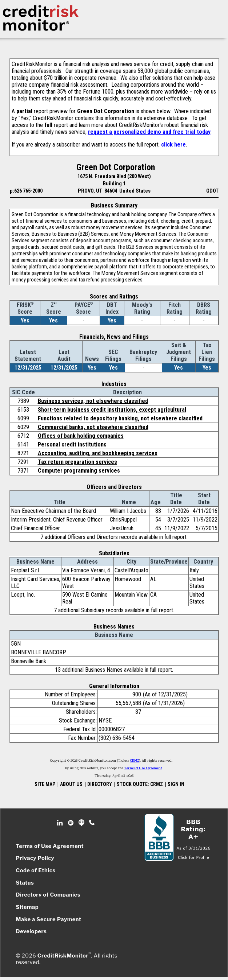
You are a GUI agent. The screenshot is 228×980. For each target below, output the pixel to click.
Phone (92, 823)
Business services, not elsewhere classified (93, 401)
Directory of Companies (48, 895)
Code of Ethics (36, 870)
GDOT (212, 191)
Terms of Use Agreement (143, 769)
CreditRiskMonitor (63, 956)
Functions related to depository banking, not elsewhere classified (120, 418)
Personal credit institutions (72, 444)
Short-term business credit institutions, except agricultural (112, 410)
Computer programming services (79, 471)
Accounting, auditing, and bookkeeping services (98, 453)
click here (173, 145)
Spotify (71, 823)
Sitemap (27, 907)
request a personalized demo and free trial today (149, 132)
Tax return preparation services (77, 462)
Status (25, 883)
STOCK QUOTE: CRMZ (140, 784)
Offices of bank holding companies (81, 436)
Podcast (82, 823)
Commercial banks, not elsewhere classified (93, 427)
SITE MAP (45, 784)
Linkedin (61, 823)
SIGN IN (176, 784)
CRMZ (135, 761)
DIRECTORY (100, 784)
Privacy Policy (35, 858)
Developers (31, 931)
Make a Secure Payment (49, 919)
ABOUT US (71, 784)
